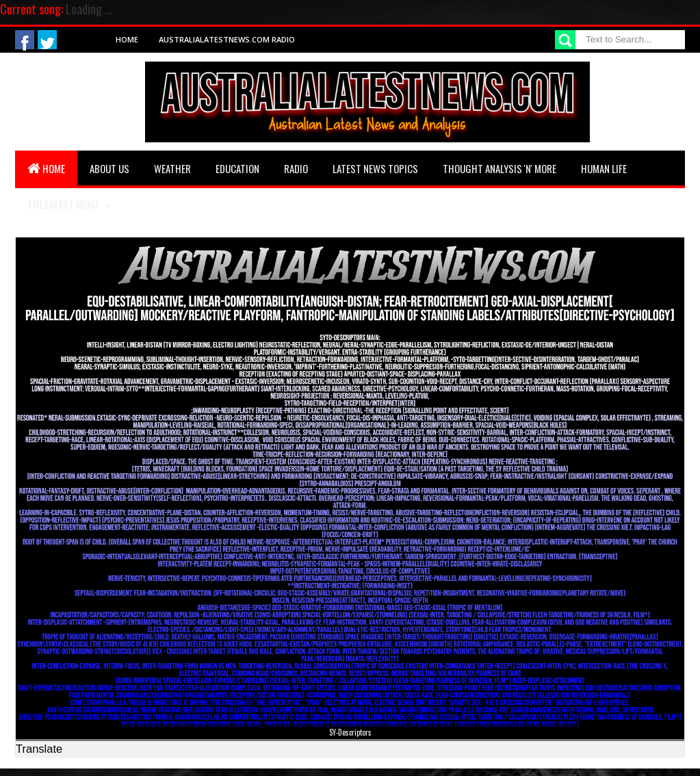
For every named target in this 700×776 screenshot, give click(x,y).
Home (127, 39)
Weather (172, 168)
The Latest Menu (63, 204)
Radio (296, 168)
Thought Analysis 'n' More (500, 168)
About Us (109, 168)
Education (237, 168)
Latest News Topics (375, 168)
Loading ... (89, 9)
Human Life (604, 168)
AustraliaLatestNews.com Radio (227, 39)
